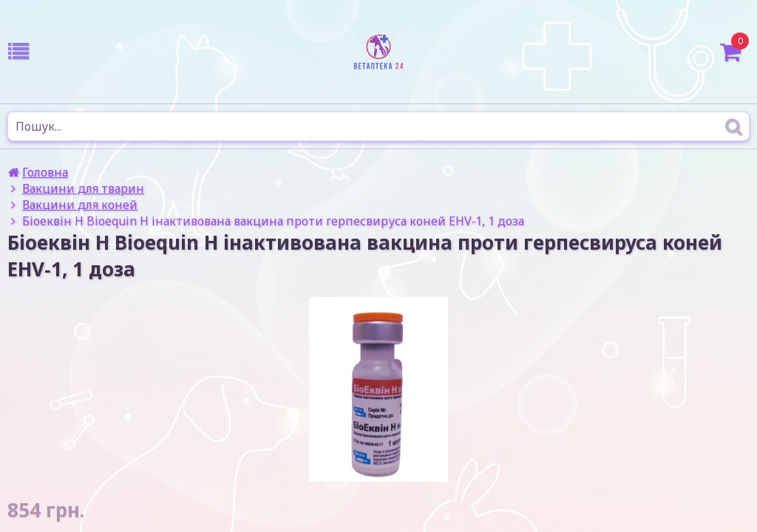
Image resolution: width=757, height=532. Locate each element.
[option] (378, 389)
